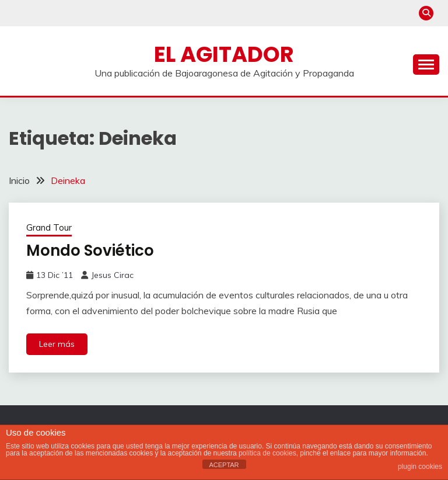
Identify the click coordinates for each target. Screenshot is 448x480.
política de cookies (267, 453)
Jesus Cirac (112, 275)
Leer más (57, 344)
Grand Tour (49, 227)
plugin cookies (420, 467)
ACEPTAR (224, 465)
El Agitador (224, 54)
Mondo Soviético (90, 251)
